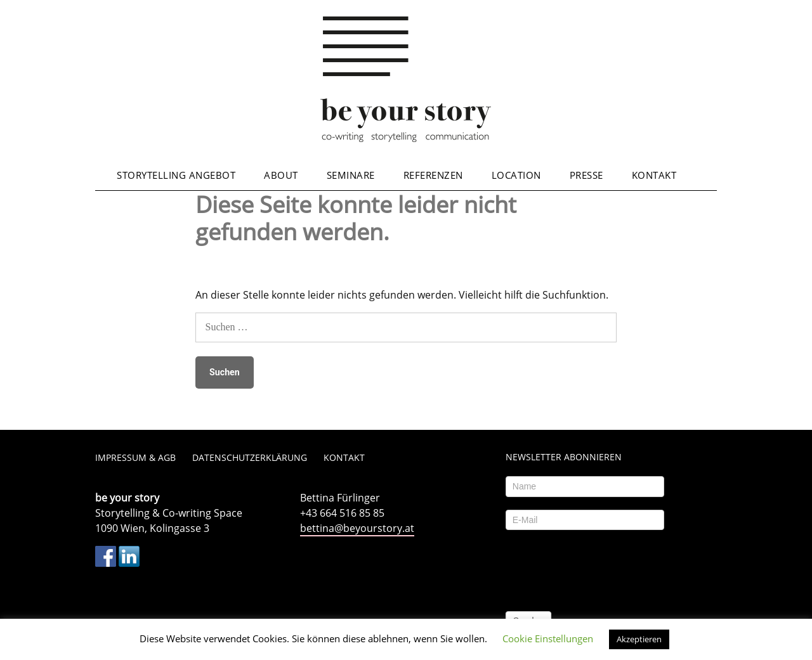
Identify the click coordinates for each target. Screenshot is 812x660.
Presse (586, 175)
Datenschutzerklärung (250, 457)
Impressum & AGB (135, 457)
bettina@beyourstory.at (357, 528)
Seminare (351, 175)
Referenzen (433, 175)
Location (516, 175)
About (281, 175)
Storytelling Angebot (176, 175)
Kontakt (654, 175)
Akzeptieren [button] (639, 639)
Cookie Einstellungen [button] (548, 638)
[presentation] (602, 567)
